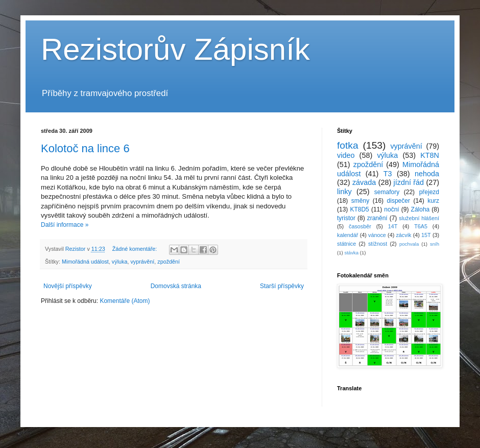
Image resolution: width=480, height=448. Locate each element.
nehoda (427, 174)
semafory (387, 192)
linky (344, 192)
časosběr (360, 226)
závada (364, 182)
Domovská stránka (176, 286)
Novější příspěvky (68, 286)
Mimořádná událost (85, 262)
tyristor (346, 218)
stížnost (378, 244)
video (346, 155)
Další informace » (65, 225)
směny (360, 201)
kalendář (347, 235)
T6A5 (421, 226)
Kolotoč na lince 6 (85, 148)
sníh (435, 244)
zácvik (403, 235)
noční (391, 209)
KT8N (430, 155)
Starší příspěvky (282, 286)
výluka (120, 262)
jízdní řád (409, 182)
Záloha (421, 209)
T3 (388, 174)
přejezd (429, 192)
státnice (346, 244)
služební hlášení (419, 218)
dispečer (399, 201)
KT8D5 (359, 209)
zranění (377, 218)
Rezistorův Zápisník (175, 49)
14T (393, 226)
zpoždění (169, 262)
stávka (351, 253)
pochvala (409, 244)
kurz (433, 201)
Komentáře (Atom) (125, 301)
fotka (348, 145)
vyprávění (142, 262)
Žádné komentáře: (136, 249)
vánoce (377, 235)
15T (426, 235)
